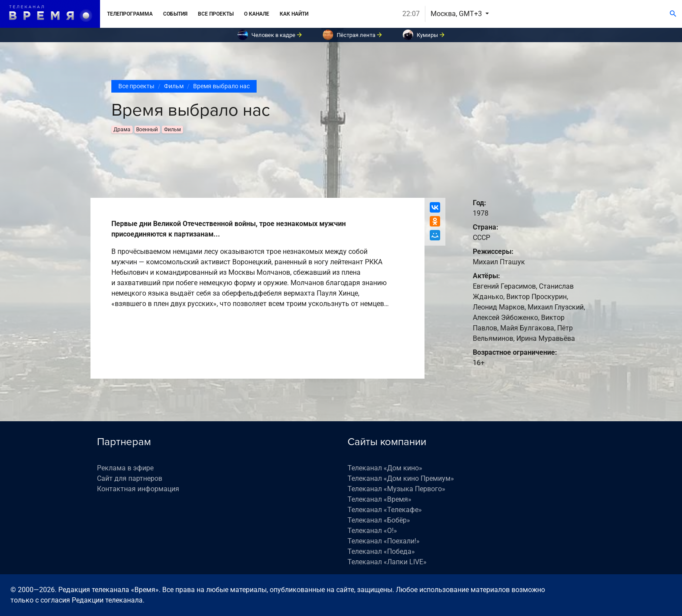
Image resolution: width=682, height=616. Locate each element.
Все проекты (216, 14)
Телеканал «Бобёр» (379, 520)
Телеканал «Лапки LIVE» (387, 562)
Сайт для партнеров (130, 478)
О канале (257, 14)
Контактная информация (138, 489)
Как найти (294, 14)
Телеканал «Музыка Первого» (396, 489)
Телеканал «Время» (379, 499)
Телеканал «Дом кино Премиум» (401, 478)
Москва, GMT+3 (457, 14)
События (175, 14)
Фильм (174, 86)
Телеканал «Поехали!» (384, 541)
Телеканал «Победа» (381, 551)
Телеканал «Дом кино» (385, 468)
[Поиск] (673, 14)
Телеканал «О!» (372, 531)
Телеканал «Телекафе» (385, 510)
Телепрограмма (130, 14)
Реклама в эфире (125, 468)
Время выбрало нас (221, 86)
